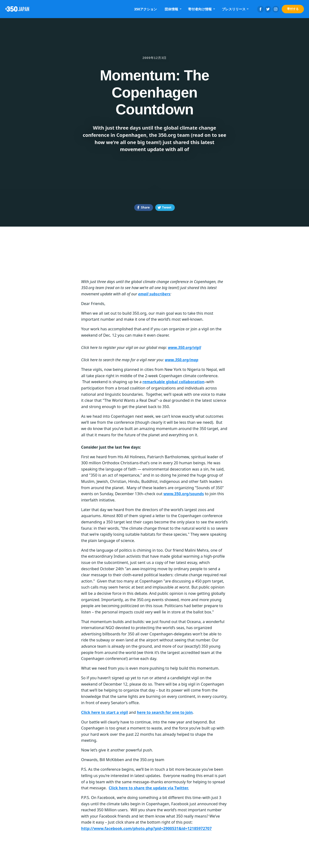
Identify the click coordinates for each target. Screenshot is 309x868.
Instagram (276, 9)
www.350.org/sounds (184, 494)
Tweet (167, 207)
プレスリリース (234, 9)
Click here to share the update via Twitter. (149, 788)
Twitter (268, 9)
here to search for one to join (165, 712)
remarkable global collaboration (173, 382)
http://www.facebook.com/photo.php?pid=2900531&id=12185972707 (146, 828)
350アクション (146, 9)
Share (145, 207)
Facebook (260, 9)
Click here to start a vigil (105, 712)
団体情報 (171, 9)
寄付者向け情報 (200, 9)
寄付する (293, 9)
